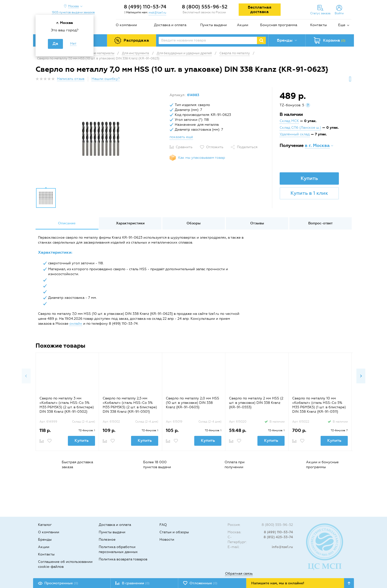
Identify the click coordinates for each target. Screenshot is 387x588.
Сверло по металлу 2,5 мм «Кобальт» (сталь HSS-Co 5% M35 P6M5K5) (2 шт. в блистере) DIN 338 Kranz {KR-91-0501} (130, 405)
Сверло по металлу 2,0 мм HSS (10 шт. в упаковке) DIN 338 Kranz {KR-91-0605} (193, 403)
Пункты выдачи (213, 25)
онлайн (76, 324)
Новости (167, 540)
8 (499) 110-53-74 (145, 7)
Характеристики (130, 223)
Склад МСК (289, 121)
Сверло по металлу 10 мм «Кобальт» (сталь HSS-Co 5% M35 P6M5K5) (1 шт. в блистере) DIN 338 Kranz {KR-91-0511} (319, 405)
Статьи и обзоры (174, 532)
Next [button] (361, 376)
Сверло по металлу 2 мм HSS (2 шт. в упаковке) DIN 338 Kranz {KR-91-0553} (256, 403)
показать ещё (181, 137)
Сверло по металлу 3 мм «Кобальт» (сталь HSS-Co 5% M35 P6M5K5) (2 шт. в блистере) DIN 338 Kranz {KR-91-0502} (67, 405)
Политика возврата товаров (123, 559)
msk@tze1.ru (157, 13)
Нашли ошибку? (106, 79)
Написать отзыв (71, 79)
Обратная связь (239, 574)
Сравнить (184, 147)
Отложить (215, 147)
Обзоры (194, 223)
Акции (243, 25)
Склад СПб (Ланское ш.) (300, 128)
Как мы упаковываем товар (202, 158)
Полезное (107, 540)
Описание (67, 223)
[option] (101, 139)
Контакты (319, 25)
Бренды (45, 540)
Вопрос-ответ (320, 223)
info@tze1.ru (282, 547)
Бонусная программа (279, 25)
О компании (126, 25)
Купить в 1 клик (309, 193)
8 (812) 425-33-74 (278, 537)
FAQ (163, 525)
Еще (342, 25)
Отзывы (257, 223)
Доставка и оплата (170, 25)
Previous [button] (26, 376)
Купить (309, 178)
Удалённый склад (295, 134)
